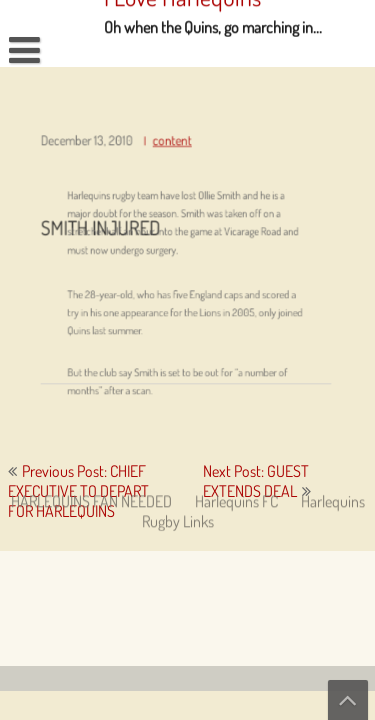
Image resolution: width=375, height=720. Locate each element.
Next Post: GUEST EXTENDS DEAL (256, 481)
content (172, 147)
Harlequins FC (236, 362)
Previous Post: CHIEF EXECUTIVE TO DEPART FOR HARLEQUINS (78, 491)
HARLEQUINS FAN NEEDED (91, 362)
